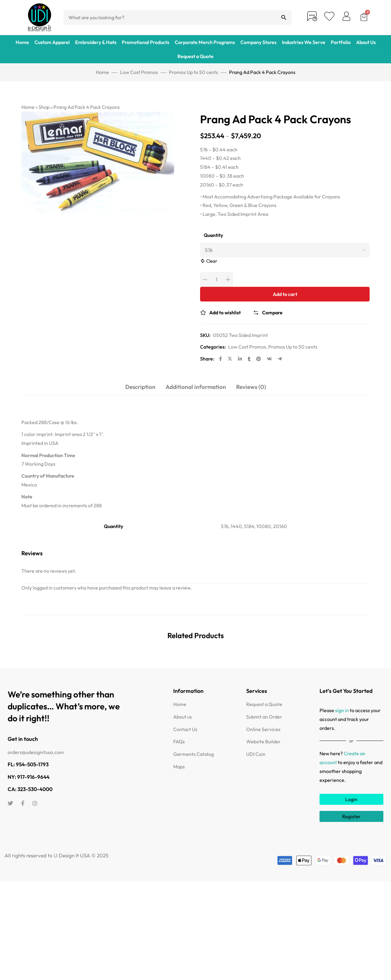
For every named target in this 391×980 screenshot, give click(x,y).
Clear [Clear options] (212, 261)
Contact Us (185, 729)
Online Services (263, 729)
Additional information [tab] (196, 387)
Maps (179, 767)
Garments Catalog (194, 754)
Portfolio (341, 42)
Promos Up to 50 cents (194, 72)
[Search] (284, 17)
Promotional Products (146, 42)
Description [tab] (140, 387)
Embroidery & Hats (96, 42)
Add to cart (285, 294)
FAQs (179, 741)
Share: (207, 359)
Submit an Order (264, 717)
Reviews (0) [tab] (251, 387)
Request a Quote (195, 56)
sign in (342, 710)
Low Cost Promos (139, 72)
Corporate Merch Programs (205, 42)
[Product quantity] (217, 279)
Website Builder (263, 741)
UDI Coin (256, 754)
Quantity (213, 235)
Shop (44, 107)
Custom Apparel (52, 42)
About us (183, 717)
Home (22, 42)
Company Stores (258, 42)
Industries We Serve (304, 42)
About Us (366, 42)
